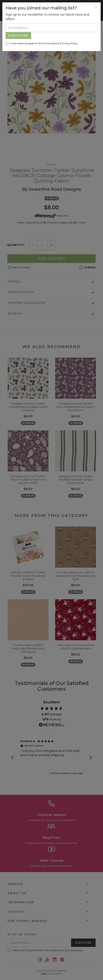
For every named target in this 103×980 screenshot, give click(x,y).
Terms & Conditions (48, 43)
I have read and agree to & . (42, 43)
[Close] (96, 8)
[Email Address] (51, 28)
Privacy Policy (70, 43)
